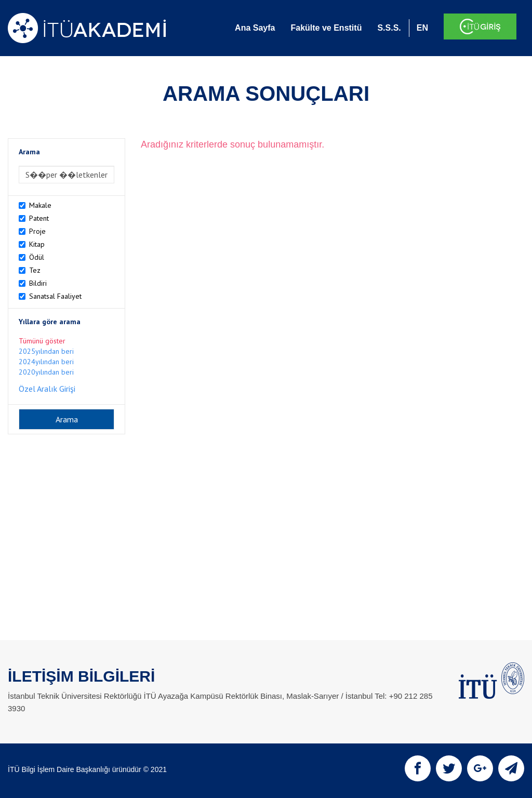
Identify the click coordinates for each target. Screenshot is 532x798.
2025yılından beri (46, 351)
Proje (37, 231)
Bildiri (38, 283)
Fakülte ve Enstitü (326, 28)
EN (422, 28)
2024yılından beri (46, 362)
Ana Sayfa (255, 28)
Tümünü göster (42, 341)
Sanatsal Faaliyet (55, 296)
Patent (39, 218)
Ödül (37, 257)
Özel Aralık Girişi (47, 389)
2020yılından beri (46, 372)
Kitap (37, 244)
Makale (40, 205)
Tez (35, 270)
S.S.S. (389, 28)
